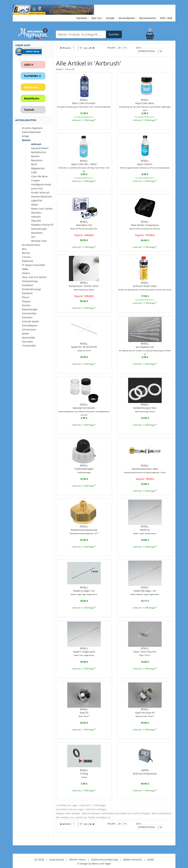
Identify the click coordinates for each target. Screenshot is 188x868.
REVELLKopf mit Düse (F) (145, 709)
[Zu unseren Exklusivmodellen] (53, 9)
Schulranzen (29, 329)
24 (119, 47)
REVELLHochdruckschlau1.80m (145, 466)
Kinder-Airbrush (40, 192)
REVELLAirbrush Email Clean (145, 284)
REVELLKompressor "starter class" (84, 284)
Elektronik (28, 261)
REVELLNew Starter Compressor (145, 223)
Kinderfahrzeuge (31, 289)
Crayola (35, 180)
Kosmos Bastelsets (42, 197)
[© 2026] (39, 854)
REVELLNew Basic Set (84, 223)
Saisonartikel (29, 313)
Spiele (25, 334)
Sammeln (27, 317)
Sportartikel (29, 338)
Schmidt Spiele (30, 321)
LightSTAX (37, 201)
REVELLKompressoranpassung (84, 527)
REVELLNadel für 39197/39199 (84, 345)
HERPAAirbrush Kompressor (145, 768)
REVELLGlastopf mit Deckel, (84, 407)
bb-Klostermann (31, 245)
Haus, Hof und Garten (34, 277)
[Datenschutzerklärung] (104, 854)
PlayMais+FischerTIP (43, 225)
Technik (29, 110)
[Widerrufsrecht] (132, 854)
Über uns (96, 18)
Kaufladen (28, 285)
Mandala (36, 213)
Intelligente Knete (41, 184)
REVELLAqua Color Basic (145, 103)
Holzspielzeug (30, 281)
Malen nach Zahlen (42, 209)
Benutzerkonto (148, 18)
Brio (24, 249)
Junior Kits (37, 188)
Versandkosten (127, 18)
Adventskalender (31, 132)
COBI (34, 172)
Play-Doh (36, 221)
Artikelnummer (147, 51)
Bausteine (37, 160)
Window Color (39, 241)
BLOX (34, 164)
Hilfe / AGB (166, 18)
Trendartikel (29, 346)
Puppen (26, 301)
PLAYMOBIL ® (32, 76)
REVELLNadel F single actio (84, 648)
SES (33, 237)
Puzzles (26, 305)
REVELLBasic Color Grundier (84, 101)
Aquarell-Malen (40, 148)
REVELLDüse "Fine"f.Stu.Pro (145, 648)
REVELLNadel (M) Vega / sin (145, 588)
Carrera (26, 257)
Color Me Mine (39, 176)
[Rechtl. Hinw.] (77, 854)
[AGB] (150, 854)
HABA (25, 269)
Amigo (25, 136)
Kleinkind (27, 293)
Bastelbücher (39, 152)
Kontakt (110, 18)
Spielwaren (31, 87)
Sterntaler (28, 342)
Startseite (82, 18)
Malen (35, 205)
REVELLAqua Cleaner (145, 162)
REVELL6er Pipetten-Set (145, 346)
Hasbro (26, 273)
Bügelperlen (38, 168)
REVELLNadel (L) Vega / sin (84, 588)
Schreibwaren (30, 325)
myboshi (36, 217)
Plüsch (26, 297)
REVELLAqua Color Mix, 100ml (84, 162)
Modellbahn (32, 98)
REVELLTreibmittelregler (84, 466)
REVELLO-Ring (84, 770)
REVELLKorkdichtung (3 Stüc (145, 405)
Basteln (26, 140)
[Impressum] (57, 854)
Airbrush (36, 144)
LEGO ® (29, 65)
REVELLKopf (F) (84, 709)
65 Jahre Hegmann (32, 128)
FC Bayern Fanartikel (33, 265)
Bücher (26, 253)
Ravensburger (30, 309)
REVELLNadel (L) (145, 527)
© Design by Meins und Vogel (94, 859)
